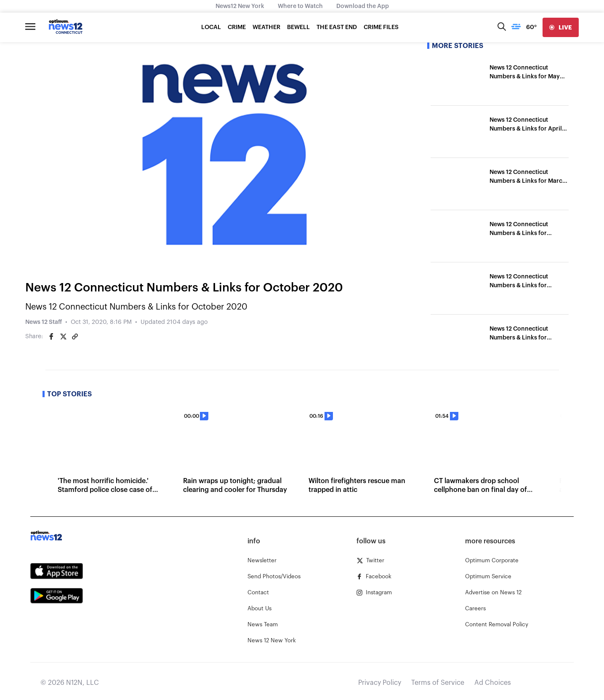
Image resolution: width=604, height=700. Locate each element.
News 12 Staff (44, 322)
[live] (561, 27)
